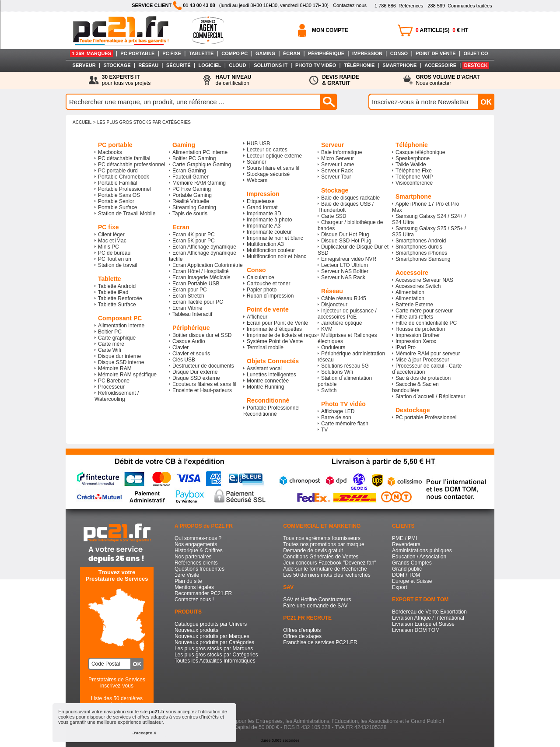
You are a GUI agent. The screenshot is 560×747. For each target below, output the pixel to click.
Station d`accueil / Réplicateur (430, 396)
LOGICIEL (210, 65)
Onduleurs (333, 347)
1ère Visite (187, 575)
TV (324, 430)
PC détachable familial (124, 158)
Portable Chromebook (124, 177)
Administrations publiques (422, 551)
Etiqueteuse (261, 201)
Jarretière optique (341, 323)
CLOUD (237, 65)
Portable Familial (117, 183)
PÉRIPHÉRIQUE (326, 53)
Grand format (262, 207)
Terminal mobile (265, 347)
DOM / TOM (406, 575)
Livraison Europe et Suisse (423, 624)
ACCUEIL (82, 122)
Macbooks (110, 152)
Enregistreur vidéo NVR (349, 259)
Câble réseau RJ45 (344, 298)
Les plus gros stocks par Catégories (144, 122)
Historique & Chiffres (199, 551)
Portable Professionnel (124, 189)
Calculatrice (261, 277)
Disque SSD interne (121, 362)
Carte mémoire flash (345, 424)
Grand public (407, 569)
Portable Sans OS (119, 195)
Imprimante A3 (264, 226)
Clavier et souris (191, 354)
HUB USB (258, 144)
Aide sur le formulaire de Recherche (325, 569)
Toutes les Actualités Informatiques (215, 661)
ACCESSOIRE (440, 65)
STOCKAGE (117, 65)
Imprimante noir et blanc (275, 238)
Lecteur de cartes (267, 150)
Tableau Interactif (192, 314)
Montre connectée (268, 381)
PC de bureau (114, 253)
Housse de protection (420, 329)
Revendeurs (406, 544)
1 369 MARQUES (91, 53)
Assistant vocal (264, 368)
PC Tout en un (115, 259)
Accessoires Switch (418, 286)
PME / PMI (404, 538)
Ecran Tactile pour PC (198, 302)
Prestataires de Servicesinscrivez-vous (117, 683)
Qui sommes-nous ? (198, 538)
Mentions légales (194, 587)
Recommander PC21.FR (203, 593)
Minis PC (108, 247)
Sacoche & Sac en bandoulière (415, 387)
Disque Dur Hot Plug (345, 235)
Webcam (257, 180)
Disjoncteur (334, 305)
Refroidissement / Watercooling (117, 396)
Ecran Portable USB (196, 284)
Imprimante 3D (264, 214)
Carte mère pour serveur (424, 311)
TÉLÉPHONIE (359, 65)
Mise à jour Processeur (422, 360)
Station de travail (117, 265)
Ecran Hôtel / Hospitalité (201, 271)
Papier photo (262, 290)
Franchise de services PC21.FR (320, 642)
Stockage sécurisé (268, 174)
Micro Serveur (338, 158)
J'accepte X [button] (144, 733)
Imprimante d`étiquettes (274, 329)
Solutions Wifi (337, 372)
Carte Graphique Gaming (202, 165)
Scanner (257, 162)
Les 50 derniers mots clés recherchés (327, 575)
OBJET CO (476, 53)
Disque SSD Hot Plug (346, 241)
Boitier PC (110, 332)
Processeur (111, 387)
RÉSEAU (148, 65)
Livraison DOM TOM (416, 630)
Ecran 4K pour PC (194, 235)
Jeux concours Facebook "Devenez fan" (330, 563)
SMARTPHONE (399, 65)
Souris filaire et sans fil (273, 168)
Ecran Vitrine (187, 308)
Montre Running (265, 387)
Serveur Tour (336, 177)
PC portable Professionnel (426, 417)
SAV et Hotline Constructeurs (317, 600)
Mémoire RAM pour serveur (428, 354)
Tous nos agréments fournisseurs (322, 538)
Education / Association (419, 557)
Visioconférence (414, 183)
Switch (329, 390)
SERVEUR (84, 65)
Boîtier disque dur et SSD (202, 335)
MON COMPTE (330, 30)
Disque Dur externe (195, 372)
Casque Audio (189, 341)
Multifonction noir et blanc (276, 256)
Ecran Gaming (189, 171)
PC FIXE (172, 53)
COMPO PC (234, 53)
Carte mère (111, 344)
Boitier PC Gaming (194, 158)
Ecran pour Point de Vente (277, 323)
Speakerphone (413, 158)
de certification (233, 80)
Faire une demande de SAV (315, 606)
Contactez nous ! (194, 600)
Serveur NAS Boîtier (345, 271)
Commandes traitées (460, 6)
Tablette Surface (117, 305)
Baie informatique (341, 152)
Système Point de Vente (275, 341)
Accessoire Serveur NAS (424, 280)
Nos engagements (196, 544)
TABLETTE (201, 53)
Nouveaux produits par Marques (212, 636)
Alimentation (410, 292)
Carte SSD (334, 216)
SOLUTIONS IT (271, 65)
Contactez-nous (350, 5)
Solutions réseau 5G (345, 366)
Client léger (111, 235)
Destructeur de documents (203, 366)
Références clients (196, 563)
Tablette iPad (113, 292)
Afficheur (257, 317)
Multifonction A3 (265, 244)
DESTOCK (476, 65)
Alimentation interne (121, 326)
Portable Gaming (192, 195)
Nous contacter (448, 80)
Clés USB (184, 360)
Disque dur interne (119, 356)
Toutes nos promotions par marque (324, 544)
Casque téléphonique (420, 152)
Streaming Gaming (194, 207)
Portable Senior (116, 201)
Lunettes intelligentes (271, 375)
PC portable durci (118, 171)
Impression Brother (418, 335)
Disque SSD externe (196, 378)
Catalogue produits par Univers (211, 624)
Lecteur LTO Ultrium (345, 265)
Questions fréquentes (199, 569)
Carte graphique (117, 338)
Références (399, 6)
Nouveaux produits (196, 630)
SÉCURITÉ (178, 65)
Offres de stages (302, 636)
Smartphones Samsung (423, 259)
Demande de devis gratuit (313, 551)
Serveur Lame (338, 165)
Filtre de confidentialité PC (426, 323)
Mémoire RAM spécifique (127, 375)
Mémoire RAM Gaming (199, 183)
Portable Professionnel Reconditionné (271, 411)
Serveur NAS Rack (343, 277)
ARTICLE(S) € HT (442, 30)
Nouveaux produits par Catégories (214, 642)
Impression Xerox (416, 341)
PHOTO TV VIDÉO (316, 65)
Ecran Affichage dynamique (204, 247)
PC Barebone (114, 381)
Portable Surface (117, 207)
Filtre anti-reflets (414, 317)
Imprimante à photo (269, 220)
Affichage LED (338, 411)
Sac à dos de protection (423, 378)
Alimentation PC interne (200, 152)
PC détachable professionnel (131, 165)
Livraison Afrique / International (428, 618)
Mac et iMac (112, 241)
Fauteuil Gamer (191, 177)
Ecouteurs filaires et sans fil (204, 384)
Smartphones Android (421, 241)
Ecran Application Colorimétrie (208, 265)
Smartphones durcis (419, 247)
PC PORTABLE (137, 53)
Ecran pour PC (190, 290)
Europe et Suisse (412, 581)
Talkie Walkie (411, 165)
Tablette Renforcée (120, 298)
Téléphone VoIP (414, 177)
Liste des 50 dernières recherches (117, 701)
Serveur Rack (337, 171)
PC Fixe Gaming (192, 189)
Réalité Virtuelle (191, 201)
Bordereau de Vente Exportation (429, 612)
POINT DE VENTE (436, 53)
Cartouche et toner (268, 284)
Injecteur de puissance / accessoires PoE (347, 314)
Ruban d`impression (270, 296)
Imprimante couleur (269, 232)
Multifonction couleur (271, 250)
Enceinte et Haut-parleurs (202, 390)
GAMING (265, 53)
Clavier (180, 347)
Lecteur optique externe (274, 156)
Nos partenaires (193, 557)
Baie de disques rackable (350, 198)
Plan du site (188, 581)
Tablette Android (117, 286)
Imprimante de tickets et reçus (282, 335)
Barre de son (336, 417)
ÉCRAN (292, 53)
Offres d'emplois (302, 630)
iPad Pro (406, 347)
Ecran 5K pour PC (194, 241)
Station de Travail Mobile (127, 214)
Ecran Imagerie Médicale (201, 277)
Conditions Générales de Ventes (321, 557)
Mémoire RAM (115, 368)
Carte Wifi (110, 350)
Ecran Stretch (188, 296)
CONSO (399, 53)
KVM (327, 329)
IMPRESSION (367, 53)
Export (400, 587)
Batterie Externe (414, 305)
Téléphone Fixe (414, 171)
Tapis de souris (190, 214)
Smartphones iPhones (421, 253)
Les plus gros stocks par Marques (214, 649)
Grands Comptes (412, 563)
